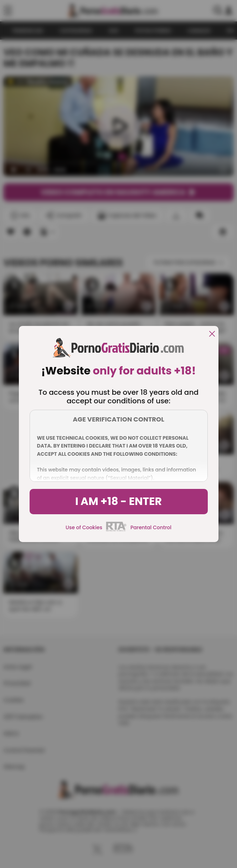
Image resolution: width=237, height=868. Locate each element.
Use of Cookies (84, 527)
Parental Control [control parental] (151, 527)
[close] (212, 334)
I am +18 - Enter (118, 501)
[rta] (116, 530)
